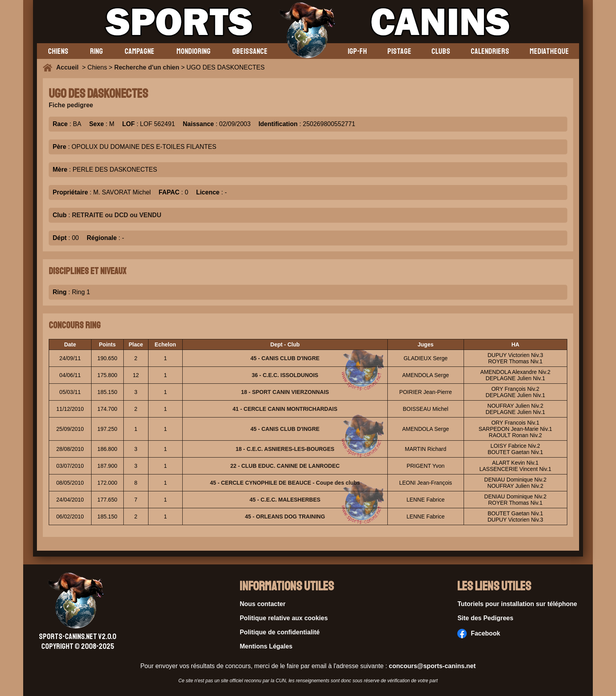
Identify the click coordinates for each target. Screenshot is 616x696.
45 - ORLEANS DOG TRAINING (285, 517)
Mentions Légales (266, 646)
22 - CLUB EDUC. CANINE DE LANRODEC (285, 466)
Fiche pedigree (71, 105)
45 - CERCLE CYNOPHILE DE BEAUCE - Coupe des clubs (285, 483)
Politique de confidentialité (280, 632)
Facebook (479, 634)
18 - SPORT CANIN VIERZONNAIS (285, 392)
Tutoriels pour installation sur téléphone (517, 604)
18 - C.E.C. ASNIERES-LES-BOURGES (285, 449)
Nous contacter (262, 604)
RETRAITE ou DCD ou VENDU (117, 215)
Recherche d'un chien (147, 67)
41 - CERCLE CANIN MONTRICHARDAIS (285, 409)
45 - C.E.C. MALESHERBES (285, 500)
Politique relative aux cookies (284, 618)
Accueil (69, 67)
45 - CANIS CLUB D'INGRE (285, 358)
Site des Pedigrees (485, 618)
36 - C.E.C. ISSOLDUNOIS (285, 375)
